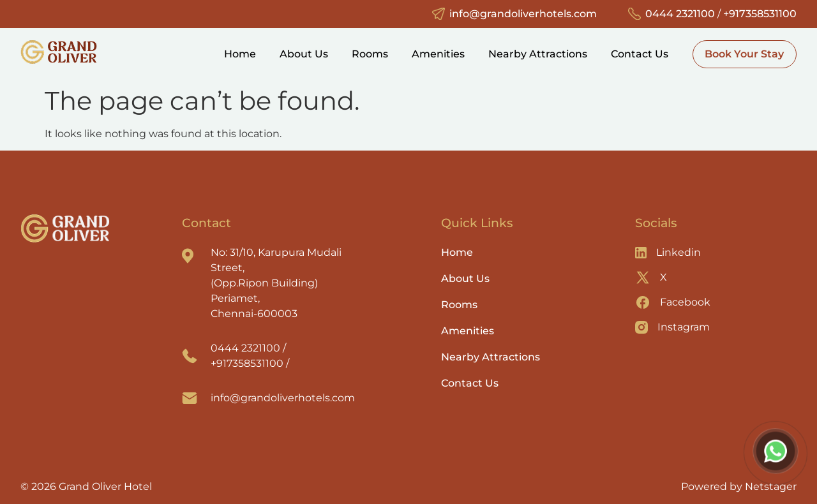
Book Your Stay (744, 54)
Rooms (370, 54)
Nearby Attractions (538, 54)
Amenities (438, 54)
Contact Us (640, 54)
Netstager (771, 486)
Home (240, 54)
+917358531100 (760, 14)
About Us (304, 54)
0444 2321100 (680, 14)
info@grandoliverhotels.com (523, 14)
